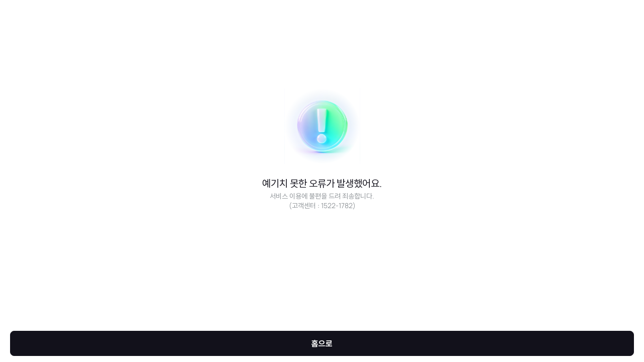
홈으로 (322, 343)
